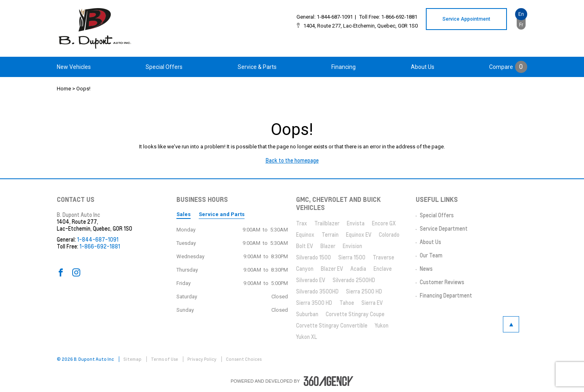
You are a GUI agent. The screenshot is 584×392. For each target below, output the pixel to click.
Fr (521, 25)
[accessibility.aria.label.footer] (328, 381)
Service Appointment (466, 19)
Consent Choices (244, 359)
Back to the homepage (292, 161)
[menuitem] (74, 67)
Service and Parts (222, 214)
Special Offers (164, 67)
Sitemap (133, 359)
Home (64, 89)
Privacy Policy (202, 359)
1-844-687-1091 (335, 17)
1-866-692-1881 (399, 17)
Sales (184, 214)
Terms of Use (165, 359)
